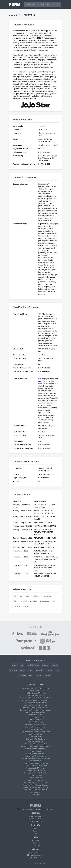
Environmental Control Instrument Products (36, 710)
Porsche (50, 670)
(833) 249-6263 (35, 853)
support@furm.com (35, 855)
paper (27, 596)
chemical (24, 601)
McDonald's (40, 670)
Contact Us (35, 857)
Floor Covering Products (35, 717)
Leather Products (35, 734)
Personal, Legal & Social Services (36, 766)
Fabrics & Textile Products (35, 712)
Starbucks (22, 675)
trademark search (31, 809)
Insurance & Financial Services (36, 727)
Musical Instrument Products (35, 754)
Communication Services (36, 695)
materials (17, 606)
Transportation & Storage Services (36, 785)
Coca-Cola (55, 665)
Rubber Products (36, 775)
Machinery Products (36, 741)
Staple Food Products (35, 780)
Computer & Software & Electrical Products (36, 698)
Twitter (36, 840)
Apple (22, 665)
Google (23, 670)
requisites (34, 601)
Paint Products (36, 761)
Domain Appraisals (36, 819)
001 (40, 314)
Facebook (14, 670)
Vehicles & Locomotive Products (36, 790)
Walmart (48, 675)
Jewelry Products (35, 729)
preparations (47, 596)
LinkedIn (35, 845)
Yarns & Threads (35, 795)
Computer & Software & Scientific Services (36, 700)
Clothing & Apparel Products (36, 693)
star (15, 596)
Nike (31, 675)
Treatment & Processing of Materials (36, 787)
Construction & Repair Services (35, 703)
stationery (36, 596)
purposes (26, 606)
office (15, 601)
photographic (45, 601)
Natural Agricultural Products (35, 756)
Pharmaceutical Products (35, 768)
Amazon (14, 665)
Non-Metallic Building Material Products (36, 758)
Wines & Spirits (36, 792)
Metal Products (36, 751)
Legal (35, 833)
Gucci (30, 670)
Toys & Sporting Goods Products (36, 783)
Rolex (58, 670)
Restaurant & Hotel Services (35, 770)
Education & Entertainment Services (36, 708)
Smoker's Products (36, 778)
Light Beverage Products (36, 737)
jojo (21, 596)
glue (54, 601)
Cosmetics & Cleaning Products (35, 705)
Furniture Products (36, 720)
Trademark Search (36, 816)
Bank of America (33, 665)
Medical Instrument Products (35, 749)
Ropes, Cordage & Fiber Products (35, 773)
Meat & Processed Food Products (36, 744)
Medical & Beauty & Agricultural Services (35, 746)
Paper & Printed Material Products (36, 763)
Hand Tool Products (36, 722)
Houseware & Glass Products (36, 724)
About (35, 828)
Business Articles (36, 821)
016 (40, 379)
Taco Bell (39, 675)
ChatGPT (45, 665)
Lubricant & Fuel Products (36, 739)
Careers (35, 831)
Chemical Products (36, 691)
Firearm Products (35, 715)
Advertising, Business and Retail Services (36, 688)
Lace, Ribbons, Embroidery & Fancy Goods (36, 732)
